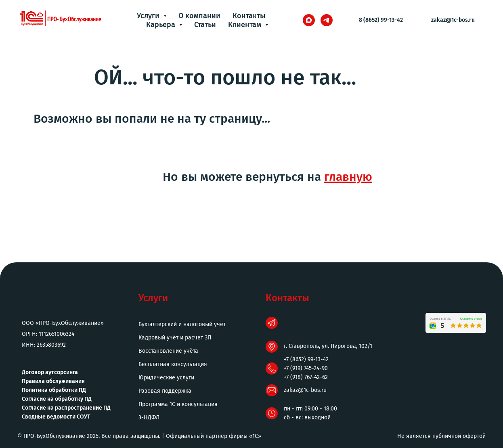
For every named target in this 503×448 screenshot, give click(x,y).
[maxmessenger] (309, 20)
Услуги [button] (149, 16)
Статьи (205, 25)
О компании (199, 16)
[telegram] (327, 20)
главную (348, 177)
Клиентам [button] (246, 25)
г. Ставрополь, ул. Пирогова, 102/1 (328, 346)
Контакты (249, 16)
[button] (199, 418)
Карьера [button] (162, 25)
